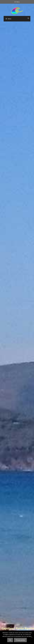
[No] (32, 637)
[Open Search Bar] (28, 18)
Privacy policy (20, 640)
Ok (10, 640)
